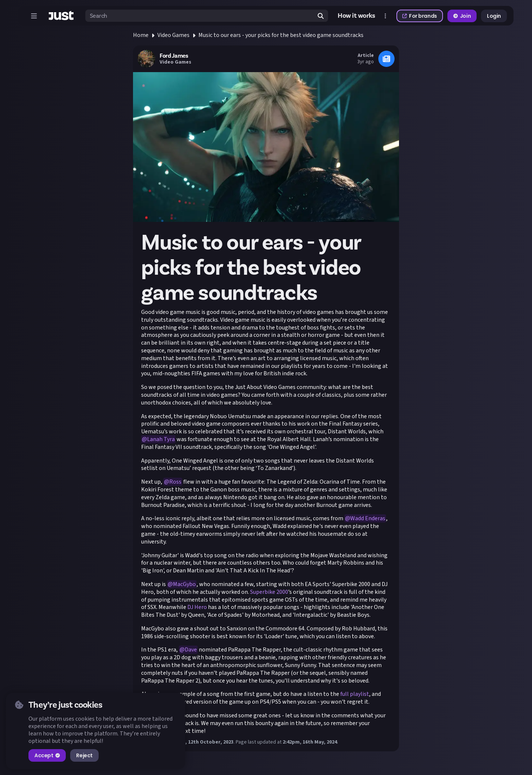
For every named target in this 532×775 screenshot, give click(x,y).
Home (141, 35)
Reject (84, 755)
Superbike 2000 (269, 592)
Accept (47, 755)
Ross (175, 482)
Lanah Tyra (161, 439)
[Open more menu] (385, 16)
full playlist (355, 694)
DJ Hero (197, 607)
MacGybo (184, 584)
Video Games (173, 35)
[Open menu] (34, 16)
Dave (191, 650)
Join (462, 16)
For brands (420, 16)
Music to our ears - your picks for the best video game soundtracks (281, 35)
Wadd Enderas (368, 518)
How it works (357, 16)
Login (494, 16)
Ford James (174, 56)
